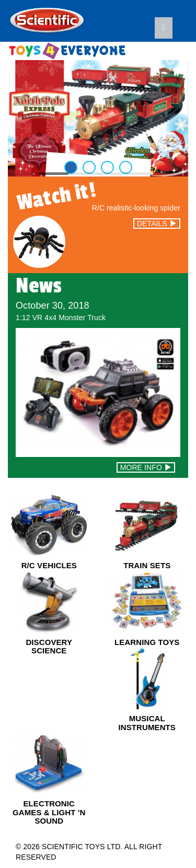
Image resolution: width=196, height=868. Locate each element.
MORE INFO (146, 467)
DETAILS (157, 224)
